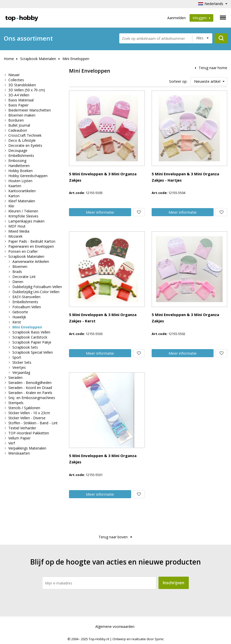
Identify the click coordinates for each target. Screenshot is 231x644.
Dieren (18, 282)
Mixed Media (19, 231)
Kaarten (15, 186)
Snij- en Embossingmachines (32, 398)
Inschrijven (174, 583)
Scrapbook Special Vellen (33, 352)
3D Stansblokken (22, 85)
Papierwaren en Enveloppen (31, 246)
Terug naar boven (113, 537)
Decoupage (18, 150)
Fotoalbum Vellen (27, 307)
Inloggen (201, 18)
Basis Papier (18, 105)
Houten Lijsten (20, 181)
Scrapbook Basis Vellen (31, 332)
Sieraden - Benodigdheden (30, 383)
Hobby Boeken (20, 171)
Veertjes (19, 367)
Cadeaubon (18, 130)
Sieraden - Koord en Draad (30, 388)
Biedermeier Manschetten (30, 110)
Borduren (16, 120)
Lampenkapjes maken (26, 221)
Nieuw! (14, 75)
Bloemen (20, 267)
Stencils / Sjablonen (24, 408)
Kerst (17, 322)
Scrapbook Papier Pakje (32, 342)
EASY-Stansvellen (26, 297)
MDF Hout (17, 226)
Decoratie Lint (24, 277)
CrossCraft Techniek (25, 135)
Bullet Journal (19, 125)
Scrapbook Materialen (38, 59)
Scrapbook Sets (25, 347)
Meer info (100, 212)
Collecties (16, 80)
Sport (17, 357)
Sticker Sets (22, 362)
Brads (17, 272)
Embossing (17, 161)
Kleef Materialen (22, 201)
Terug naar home (213, 68)
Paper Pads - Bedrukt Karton (32, 241)
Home (9, 59)
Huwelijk (19, 317)
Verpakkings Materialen (27, 448)
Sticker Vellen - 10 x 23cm (29, 413)
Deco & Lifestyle (22, 140)
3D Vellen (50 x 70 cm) (27, 90)
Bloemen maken (22, 115)
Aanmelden (177, 18)
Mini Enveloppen (76, 59)
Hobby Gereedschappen (28, 176)
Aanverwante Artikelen (31, 261)
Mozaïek (15, 236)
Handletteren (19, 166)
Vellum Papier (19, 438)
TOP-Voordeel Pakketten (29, 433)
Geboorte (20, 312)
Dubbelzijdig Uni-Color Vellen (36, 292)
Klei (11, 206)
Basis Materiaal (21, 100)
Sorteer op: (178, 81)
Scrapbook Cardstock (30, 337)
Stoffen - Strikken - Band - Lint (33, 423)
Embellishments (21, 156)
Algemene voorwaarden (115, 626)
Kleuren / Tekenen (23, 211)
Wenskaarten (19, 453)
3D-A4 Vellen (19, 95)
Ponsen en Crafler (23, 251)
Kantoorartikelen (22, 191)
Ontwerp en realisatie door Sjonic (138, 639)
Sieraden (15, 377)
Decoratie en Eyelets (25, 145)
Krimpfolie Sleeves (23, 216)
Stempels (16, 403)
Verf (12, 443)
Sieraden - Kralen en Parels (30, 393)
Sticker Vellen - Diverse (27, 418)
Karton (14, 196)
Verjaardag (21, 372)
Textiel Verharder (22, 428)
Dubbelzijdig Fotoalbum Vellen (37, 287)
